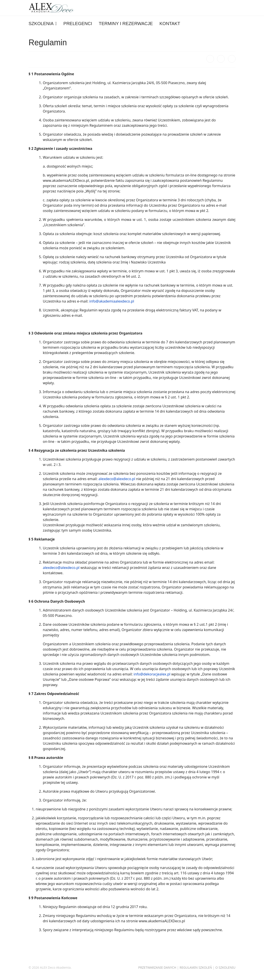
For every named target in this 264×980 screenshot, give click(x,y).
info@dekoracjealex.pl (152, 674)
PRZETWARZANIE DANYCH (157, 967)
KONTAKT (170, 24)
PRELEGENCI (78, 24)
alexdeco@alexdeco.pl (117, 479)
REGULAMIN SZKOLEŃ (196, 967)
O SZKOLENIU (225, 967)
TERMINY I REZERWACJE (126, 24)
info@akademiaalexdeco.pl (112, 301)
